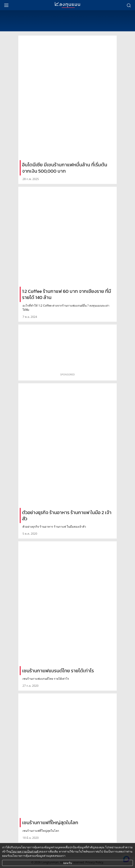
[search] (129, 5)
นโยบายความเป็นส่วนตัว (25, 851)
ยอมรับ (68, 863)
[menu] (6, 5)
